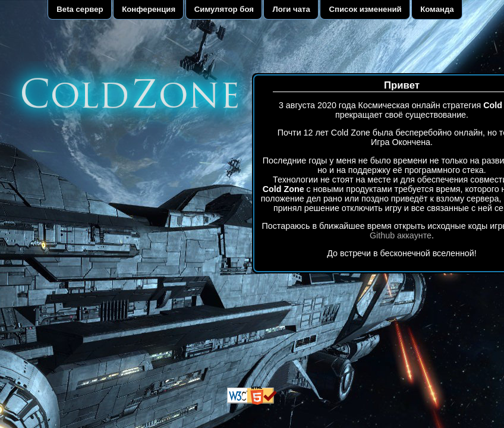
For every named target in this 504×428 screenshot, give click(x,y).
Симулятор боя (224, 9)
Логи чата (292, 9)
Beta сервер (80, 9)
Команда (437, 9)
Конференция (149, 9)
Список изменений (365, 9)
